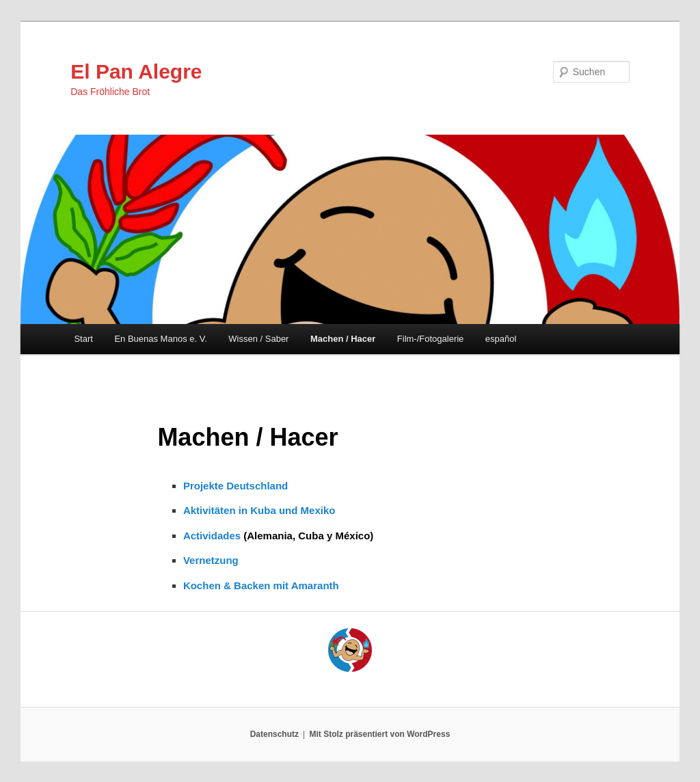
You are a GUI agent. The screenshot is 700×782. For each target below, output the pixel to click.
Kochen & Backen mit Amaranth (261, 585)
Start (83, 339)
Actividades (212, 536)
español (501, 339)
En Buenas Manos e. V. (160, 339)
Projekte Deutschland (235, 486)
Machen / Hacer (343, 339)
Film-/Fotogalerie (431, 339)
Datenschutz (274, 734)
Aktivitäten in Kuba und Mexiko (259, 510)
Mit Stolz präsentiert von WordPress (379, 734)
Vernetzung (211, 560)
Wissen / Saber (258, 339)
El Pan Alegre (136, 71)
